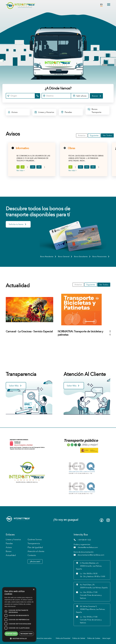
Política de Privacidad (63, 638)
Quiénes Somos (35, 540)
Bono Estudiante (82, 257)
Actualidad (11, 555)
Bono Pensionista (101, 257)
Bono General (65, 257)
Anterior (82, 135)
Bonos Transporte (94, 111)
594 (93, 167)
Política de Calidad (79, 638)
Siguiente (94, 135)
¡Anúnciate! (35, 562)
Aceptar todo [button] (11, 634)
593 (87, 167)
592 (81, 167)
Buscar (97, 96)
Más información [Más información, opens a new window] (10, 606)
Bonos (9, 551)
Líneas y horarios (13, 540)
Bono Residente (48, 257)
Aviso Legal (106, 638)
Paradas (66, 113)
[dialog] (19, 614)
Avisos (13, 113)
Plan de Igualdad (35, 547)
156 (39, 167)
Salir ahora (80, 96)
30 (70, 167)
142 (33, 167)
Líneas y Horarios (44, 113)
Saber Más (15, 386)
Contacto (32, 555)
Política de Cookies (94, 638)
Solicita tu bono (18, 225)
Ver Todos (107, 135)
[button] (19, 638)
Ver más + (21, 171)
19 (23, 167)
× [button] (34, 590)
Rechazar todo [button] (26, 634)
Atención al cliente (36, 551)
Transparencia (34, 543)
